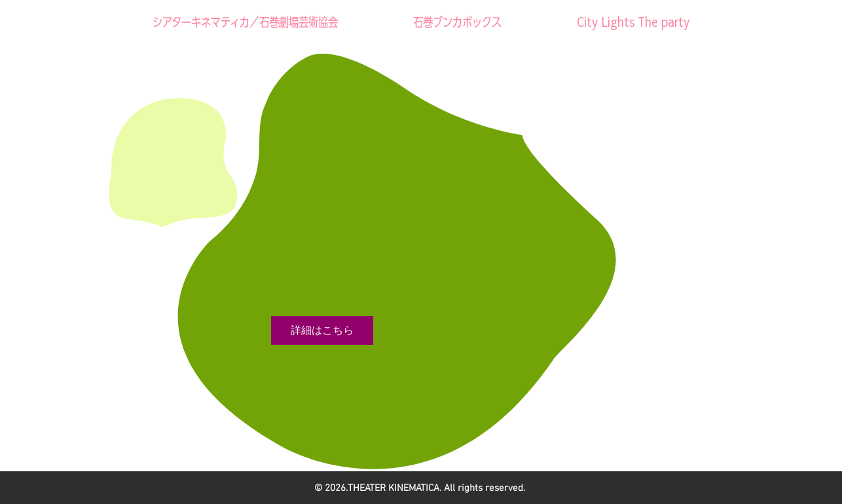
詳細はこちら (322, 330)
